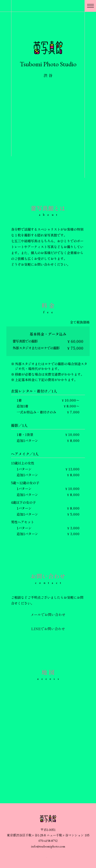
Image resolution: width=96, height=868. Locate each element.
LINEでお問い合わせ (48, 629)
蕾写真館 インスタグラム (43, 858)
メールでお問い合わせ (48, 614)
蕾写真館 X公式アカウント (53, 858)
